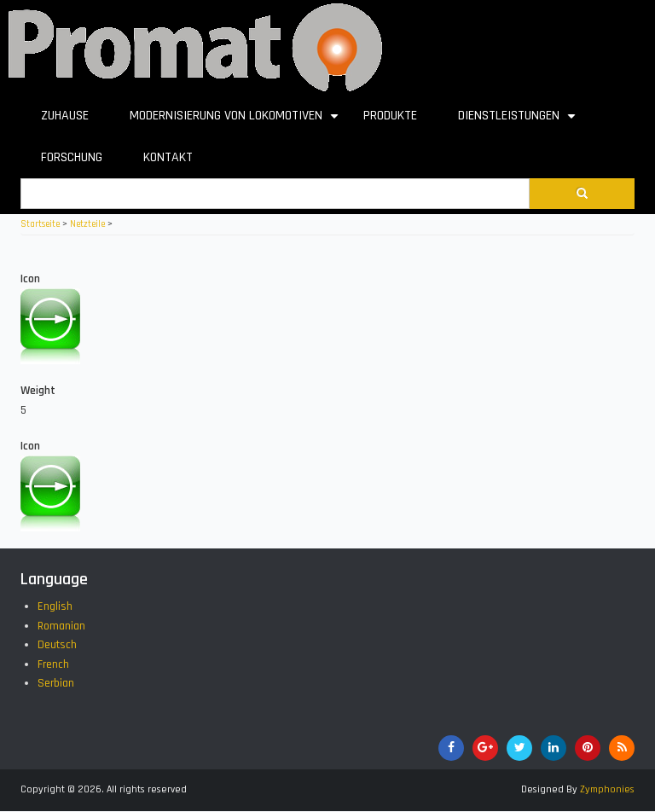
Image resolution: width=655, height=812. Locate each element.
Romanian (61, 626)
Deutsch (57, 645)
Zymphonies (607, 789)
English (55, 606)
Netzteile (87, 224)
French (53, 664)
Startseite (40, 224)
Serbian (56, 683)
